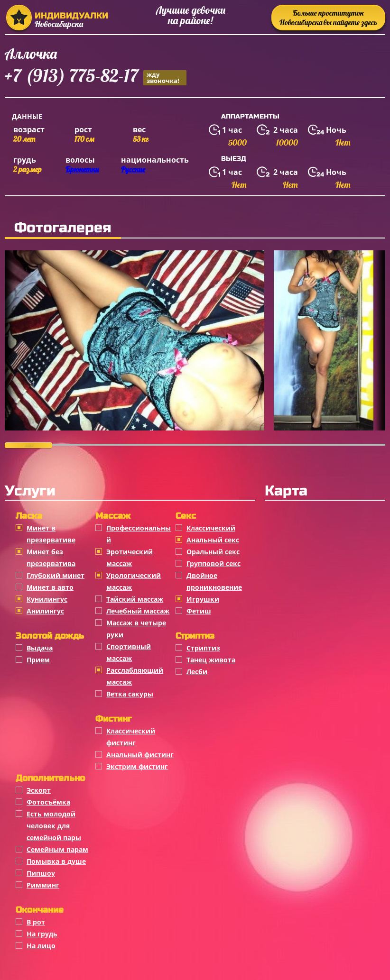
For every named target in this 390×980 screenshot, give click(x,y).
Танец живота (211, 660)
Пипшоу (41, 873)
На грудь (42, 934)
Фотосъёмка (48, 802)
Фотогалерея (63, 228)
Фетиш (199, 611)
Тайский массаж (135, 599)
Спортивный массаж (129, 652)
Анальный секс (213, 540)
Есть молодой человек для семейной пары (54, 826)
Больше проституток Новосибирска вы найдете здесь (328, 18)
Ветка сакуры (130, 694)
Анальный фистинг (140, 755)
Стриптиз (203, 648)
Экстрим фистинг (137, 766)
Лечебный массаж (138, 611)
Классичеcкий (211, 528)
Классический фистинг (131, 737)
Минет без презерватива (51, 558)
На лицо (41, 946)
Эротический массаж (130, 558)
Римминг (43, 885)
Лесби (197, 672)
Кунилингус (47, 599)
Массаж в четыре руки (136, 629)
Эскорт (39, 790)
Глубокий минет (56, 575)
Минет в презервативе (51, 534)
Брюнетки (82, 169)
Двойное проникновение (214, 581)
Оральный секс (213, 552)
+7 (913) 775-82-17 (96, 77)
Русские (133, 169)
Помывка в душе (56, 861)
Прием (38, 660)
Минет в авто (50, 587)
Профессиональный (139, 534)
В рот (36, 922)
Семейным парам (57, 849)
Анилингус (45, 611)
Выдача (40, 648)
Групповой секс (214, 563)
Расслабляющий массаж (135, 676)
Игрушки (203, 599)
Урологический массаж (134, 581)
